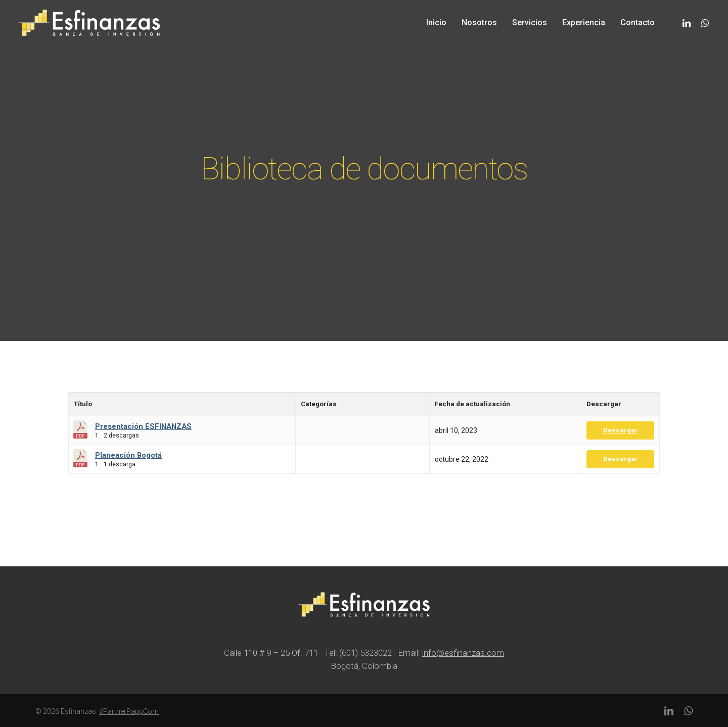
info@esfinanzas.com (463, 653)
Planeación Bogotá (128, 455)
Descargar (621, 430)
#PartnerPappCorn (129, 711)
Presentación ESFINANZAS (143, 426)
